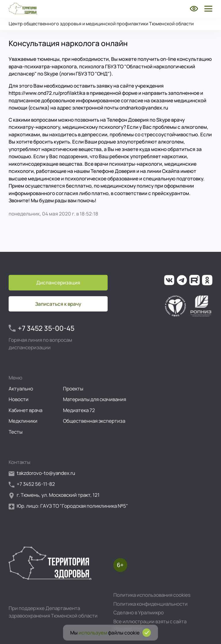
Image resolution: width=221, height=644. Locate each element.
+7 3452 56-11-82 (32, 484)
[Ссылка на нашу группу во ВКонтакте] (169, 280)
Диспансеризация (58, 283)
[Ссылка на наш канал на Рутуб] (195, 280)
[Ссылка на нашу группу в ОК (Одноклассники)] (207, 280)
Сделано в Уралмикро (139, 612)
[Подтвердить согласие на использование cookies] (147, 633)
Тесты (16, 432)
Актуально (21, 389)
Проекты (73, 389)
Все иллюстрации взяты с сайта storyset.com (150, 625)
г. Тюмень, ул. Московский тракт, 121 (54, 495)
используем (93, 633)
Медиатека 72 (79, 410)
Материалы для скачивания (95, 399)
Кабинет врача (25, 410)
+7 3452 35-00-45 (42, 328)
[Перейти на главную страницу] (23, 9)
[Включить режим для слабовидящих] (194, 9)
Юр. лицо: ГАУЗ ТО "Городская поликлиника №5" (68, 506)
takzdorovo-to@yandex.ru (42, 473)
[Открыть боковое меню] (207, 9)
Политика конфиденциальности (150, 604)
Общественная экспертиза (94, 421)
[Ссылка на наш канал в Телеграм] (182, 280)
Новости (19, 399)
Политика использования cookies (152, 595)
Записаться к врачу (58, 304)
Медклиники (23, 421)
